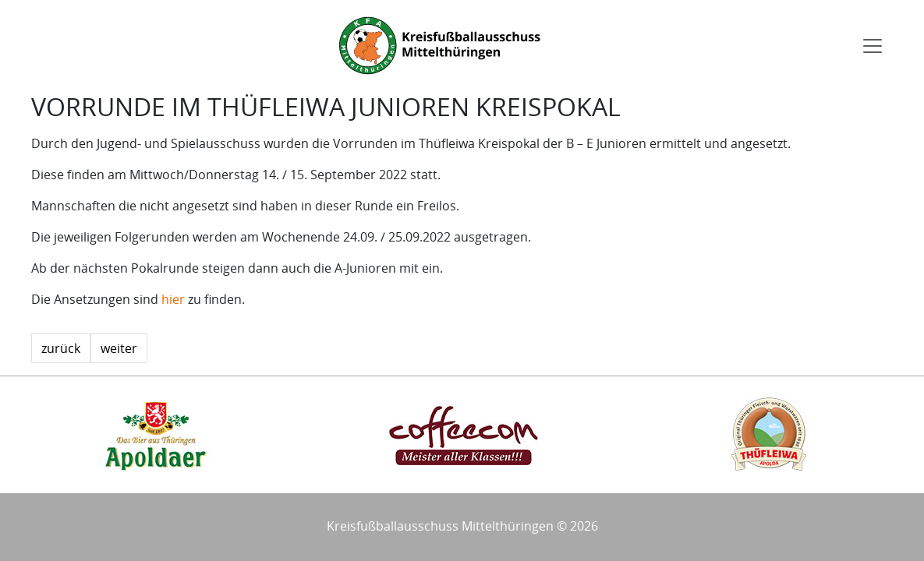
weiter (119, 348)
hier (173, 299)
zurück (61, 348)
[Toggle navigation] (873, 46)
